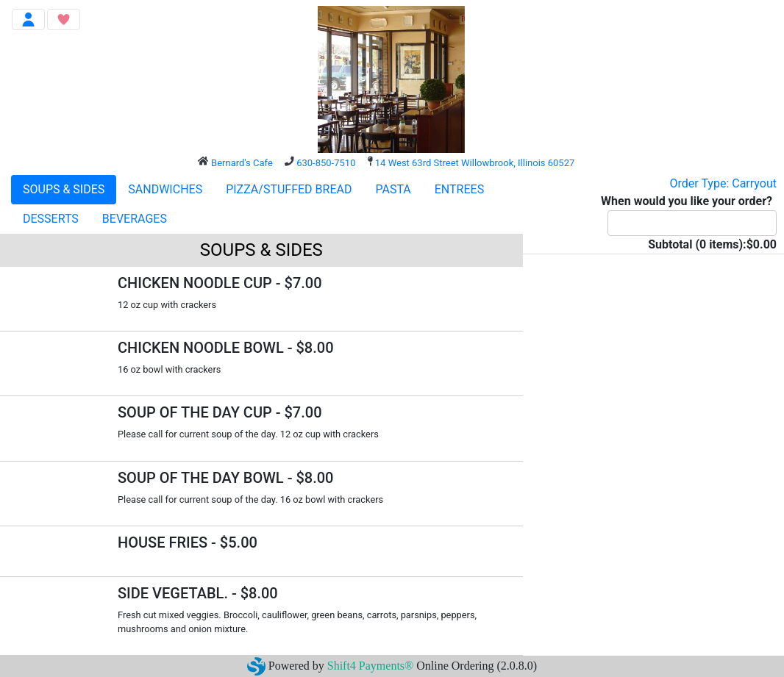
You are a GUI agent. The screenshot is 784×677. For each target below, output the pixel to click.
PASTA (393, 189)
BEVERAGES (135, 219)
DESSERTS (51, 219)
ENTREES (459, 189)
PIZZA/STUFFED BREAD (289, 189)
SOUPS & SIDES (64, 189)
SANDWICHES (165, 189)
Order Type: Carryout (723, 183)
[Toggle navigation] (28, 19)
